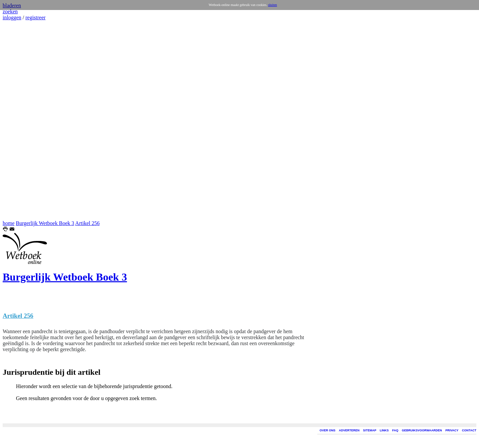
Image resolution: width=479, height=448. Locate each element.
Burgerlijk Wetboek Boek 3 (45, 223)
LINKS (384, 430)
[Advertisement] (23, 120)
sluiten (273, 5)
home (9, 223)
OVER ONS (328, 430)
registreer (35, 17)
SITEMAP (370, 430)
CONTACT (469, 430)
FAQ (395, 430)
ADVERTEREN (349, 430)
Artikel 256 (87, 223)
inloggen (12, 17)
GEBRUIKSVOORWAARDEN (422, 430)
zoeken (10, 11)
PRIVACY (452, 430)
